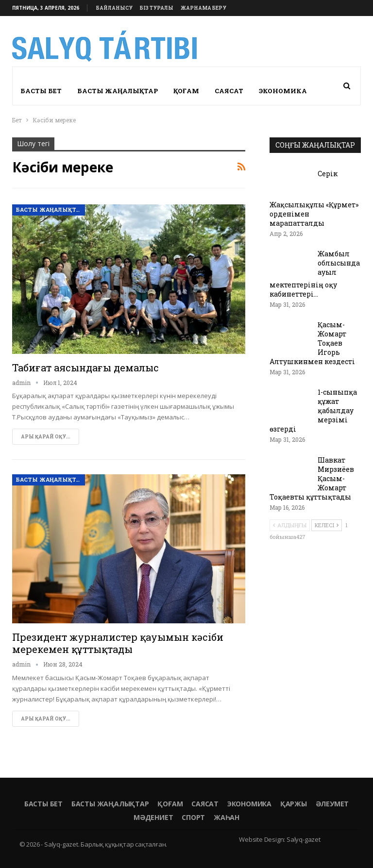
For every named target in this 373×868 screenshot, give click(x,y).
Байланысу (114, 8)
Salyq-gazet (304, 839)
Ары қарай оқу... (46, 437)
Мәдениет (153, 817)
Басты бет (41, 91)
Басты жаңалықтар (118, 91)
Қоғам (186, 91)
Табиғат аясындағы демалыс (85, 367)
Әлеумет (332, 804)
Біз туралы (157, 8)
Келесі (327, 525)
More (269, 91)
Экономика (249, 804)
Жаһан (227, 817)
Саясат (229, 91)
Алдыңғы (290, 525)
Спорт (193, 817)
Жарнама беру (203, 8)
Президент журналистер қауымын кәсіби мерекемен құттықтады (118, 643)
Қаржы (294, 804)
